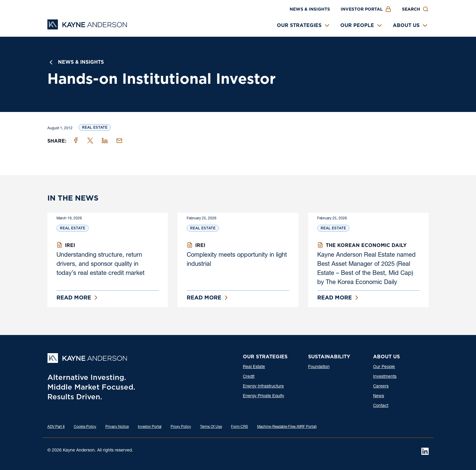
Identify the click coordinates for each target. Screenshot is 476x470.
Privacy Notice (117, 427)
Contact (381, 406)
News (379, 396)
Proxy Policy (181, 427)
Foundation (319, 367)
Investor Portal (362, 9)
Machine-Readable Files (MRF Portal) (287, 427)
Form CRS (240, 427)
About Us (406, 25)
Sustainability (329, 357)
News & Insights (310, 9)
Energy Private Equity (263, 396)
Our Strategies (299, 25)
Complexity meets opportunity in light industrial (237, 260)
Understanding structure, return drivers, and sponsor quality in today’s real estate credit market (100, 265)
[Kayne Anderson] (87, 27)
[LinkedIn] (425, 451)
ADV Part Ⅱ (56, 427)
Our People (357, 25)
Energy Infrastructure (263, 387)
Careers (381, 387)
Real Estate (95, 127)
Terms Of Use (211, 427)
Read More (74, 298)
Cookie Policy (85, 427)
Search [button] (411, 9)
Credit (249, 377)
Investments (385, 377)
